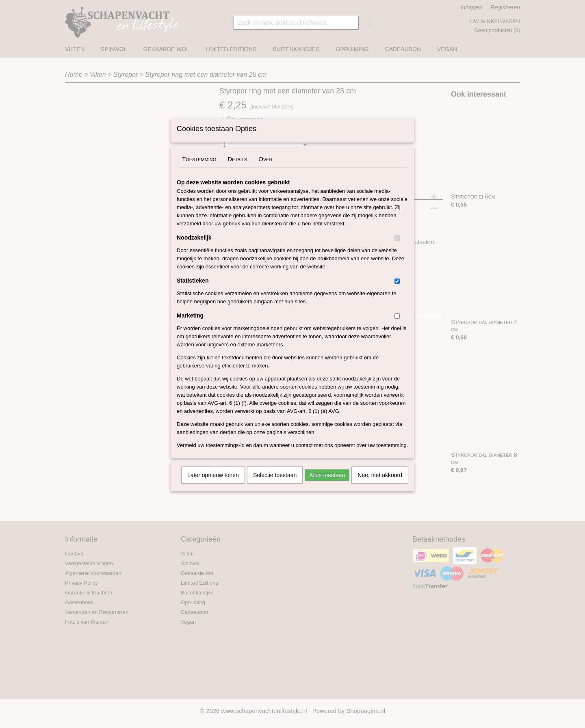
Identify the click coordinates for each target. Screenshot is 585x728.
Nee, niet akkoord (380, 486)
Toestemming (199, 170)
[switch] (397, 249)
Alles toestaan (327, 486)
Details (237, 170)
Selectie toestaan (275, 486)
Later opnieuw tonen (213, 486)
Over (265, 170)
